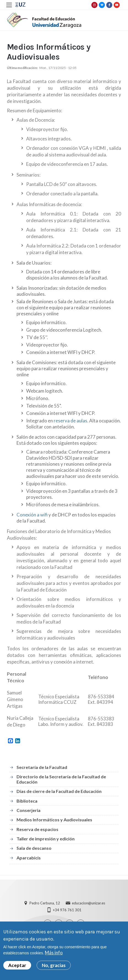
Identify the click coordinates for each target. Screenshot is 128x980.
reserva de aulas (70, 421)
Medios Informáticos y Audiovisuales (54, 820)
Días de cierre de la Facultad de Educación (59, 791)
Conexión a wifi (32, 515)
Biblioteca (27, 801)
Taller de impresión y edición (46, 839)
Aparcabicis (29, 858)
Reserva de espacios (37, 829)
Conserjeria (28, 810)
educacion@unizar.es (88, 903)
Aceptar (17, 965)
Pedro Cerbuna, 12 (45, 903)
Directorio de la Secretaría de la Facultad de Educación (61, 779)
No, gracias (54, 965)
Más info (54, 953)
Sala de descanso (34, 848)
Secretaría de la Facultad (42, 767)
